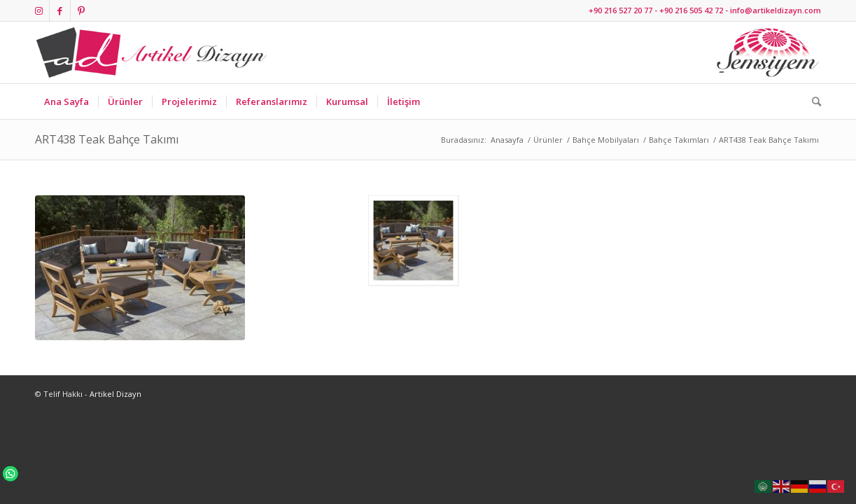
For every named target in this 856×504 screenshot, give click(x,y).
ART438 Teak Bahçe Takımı (107, 139)
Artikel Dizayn (115, 394)
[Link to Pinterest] (81, 10)
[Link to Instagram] (39, 10)
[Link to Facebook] (60, 10)
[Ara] (812, 101)
